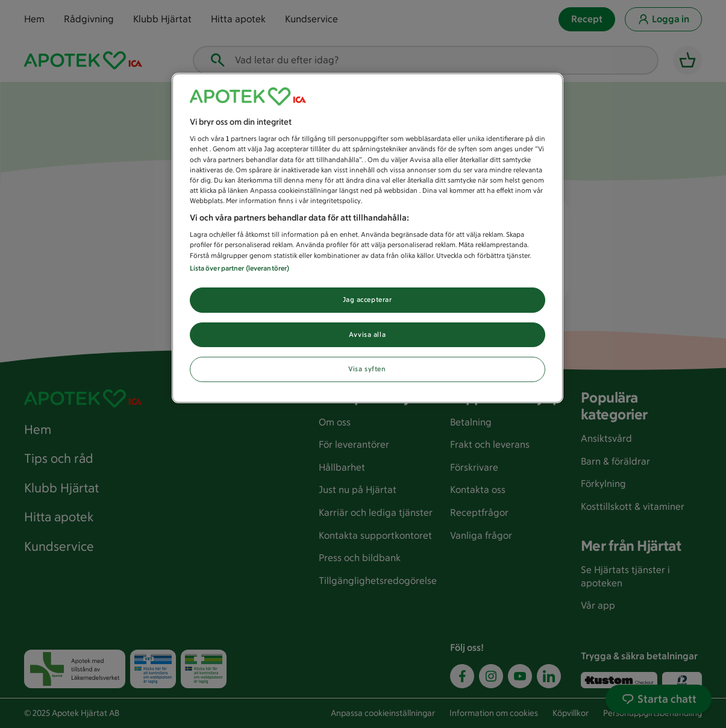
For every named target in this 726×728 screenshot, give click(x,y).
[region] (368, 238)
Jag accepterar (368, 300)
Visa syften (367, 369)
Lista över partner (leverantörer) (240, 268)
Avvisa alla (367, 334)
